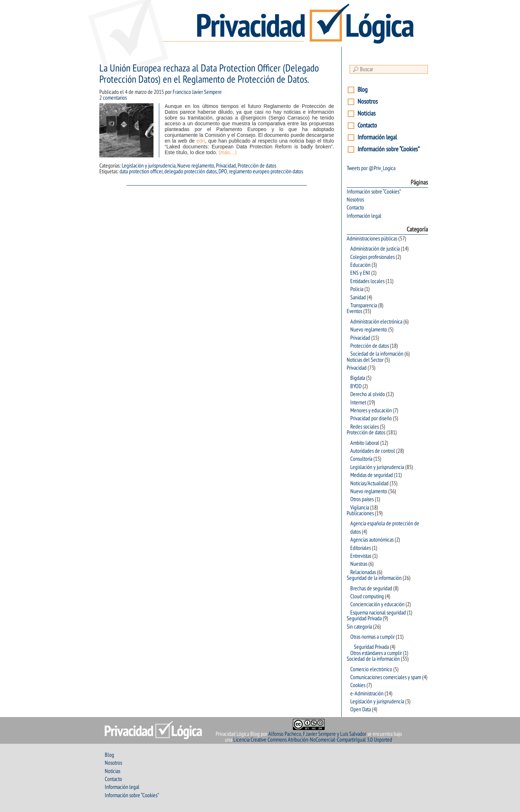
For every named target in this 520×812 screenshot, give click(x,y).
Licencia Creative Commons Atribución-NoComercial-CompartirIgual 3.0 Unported (313, 740)
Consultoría (361, 459)
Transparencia (364, 305)
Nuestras (359, 564)
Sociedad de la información (377, 354)
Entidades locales (367, 281)
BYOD (356, 386)
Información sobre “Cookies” (389, 149)
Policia (357, 289)
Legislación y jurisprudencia (149, 166)
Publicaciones (360, 513)
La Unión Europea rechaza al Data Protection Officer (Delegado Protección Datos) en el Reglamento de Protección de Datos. (209, 74)
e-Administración (367, 694)
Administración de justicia (375, 249)
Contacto (367, 125)
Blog (363, 90)
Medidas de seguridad (372, 475)
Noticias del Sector (365, 360)
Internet (358, 403)
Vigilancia (360, 508)
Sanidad (358, 298)
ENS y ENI (360, 273)
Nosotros (368, 102)
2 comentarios (113, 98)
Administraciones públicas (372, 239)
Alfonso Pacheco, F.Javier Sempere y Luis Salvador (317, 734)
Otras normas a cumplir (372, 637)
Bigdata (358, 378)
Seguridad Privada (364, 618)
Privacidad (226, 166)
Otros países (362, 499)
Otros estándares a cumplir (376, 653)
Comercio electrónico (371, 669)
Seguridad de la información (374, 578)
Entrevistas (361, 556)
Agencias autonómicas (372, 540)
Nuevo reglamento (196, 166)
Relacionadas (363, 572)
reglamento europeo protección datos (266, 171)
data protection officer (141, 171)
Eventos (354, 311)
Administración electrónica (376, 322)
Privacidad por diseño (371, 418)
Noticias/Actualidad (369, 483)
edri (201, 141)
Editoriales (361, 548)
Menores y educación (371, 411)
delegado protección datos (190, 171)
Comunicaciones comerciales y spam (386, 677)
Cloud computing (367, 596)
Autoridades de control (373, 451)
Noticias (367, 114)
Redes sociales (365, 427)
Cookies (358, 685)
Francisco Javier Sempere (197, 92)
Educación (360, 265)
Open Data (361, 709)
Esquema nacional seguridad (378, 613)
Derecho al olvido (368, 394)
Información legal (377, 137)
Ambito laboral (365, 443)
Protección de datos (257, 166)
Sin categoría (359, 627)
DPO (223, 171)
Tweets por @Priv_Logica (371, 168)
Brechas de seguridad (371, 589)
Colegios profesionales (372, 257)
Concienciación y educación (377, 604)
